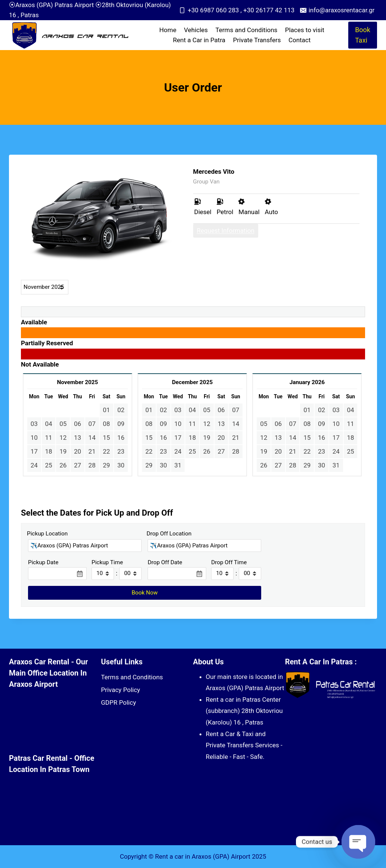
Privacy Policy (121, 690)
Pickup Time (107, 562)
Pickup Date (43, 562)
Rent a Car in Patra (199, 40)
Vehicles (196, 30)
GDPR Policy (118, 702)
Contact (299, 40)
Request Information (226, 231)
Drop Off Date (165, 562)
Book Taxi (363, 35)
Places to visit (305, 30)
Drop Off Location (169, 534)
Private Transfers (257, 40)
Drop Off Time (229, 562)
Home (168, 30)
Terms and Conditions (247, 30)
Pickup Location (47, 534)
